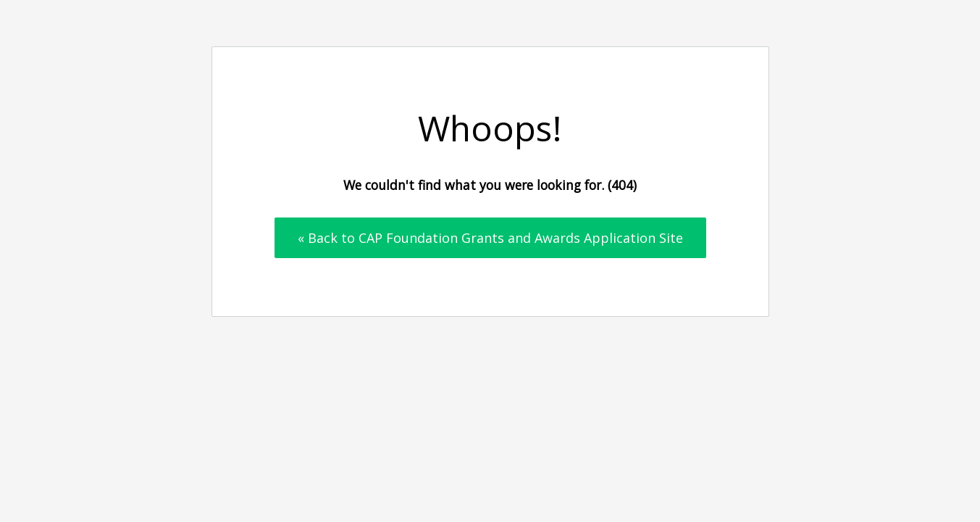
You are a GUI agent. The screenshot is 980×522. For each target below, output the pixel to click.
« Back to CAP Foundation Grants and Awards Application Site (490, 238)
